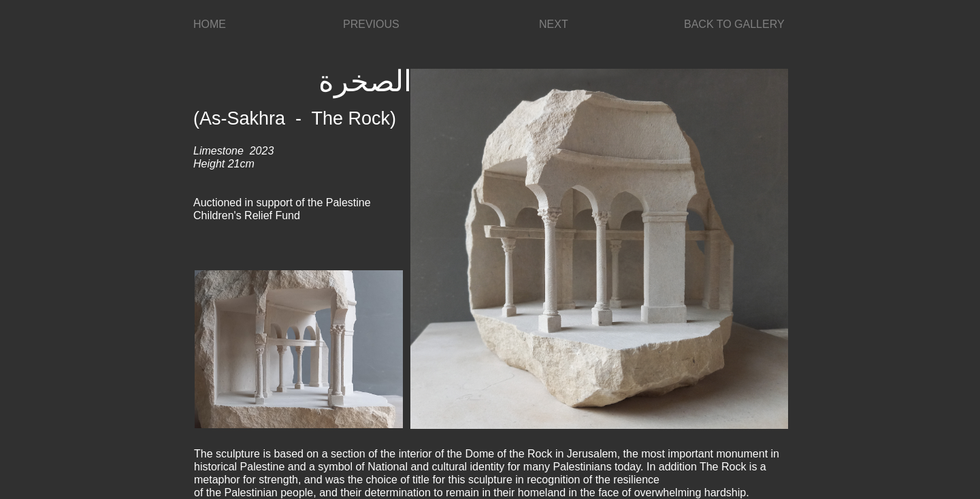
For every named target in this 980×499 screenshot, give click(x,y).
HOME (210, 24)
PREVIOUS (371, 24)
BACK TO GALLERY (734, 24)
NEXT (554, 24)
